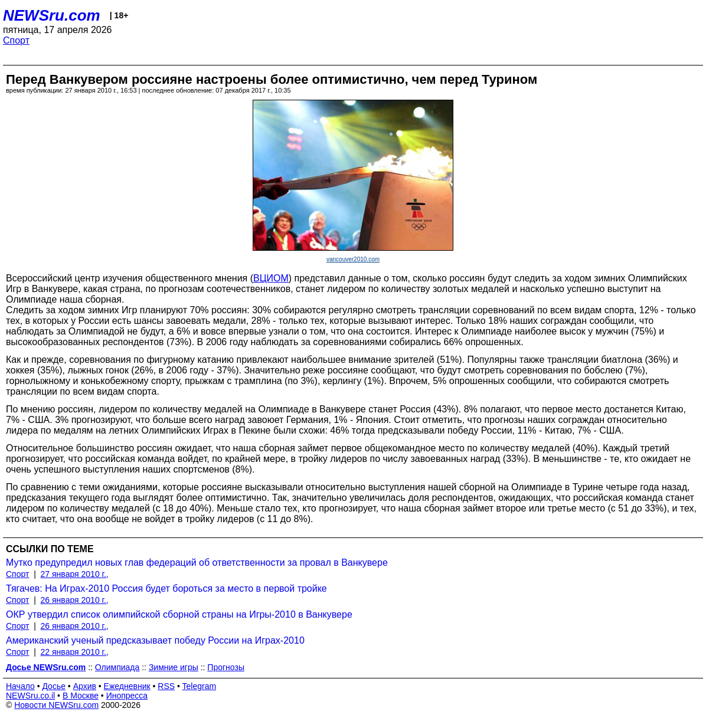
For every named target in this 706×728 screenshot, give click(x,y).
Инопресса (127, 696)
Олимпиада (117, 667)
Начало (20, 686)
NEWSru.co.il (30, 696)
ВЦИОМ (271, 278)
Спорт (16, 40)
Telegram (200, 686)
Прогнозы (226, 667)
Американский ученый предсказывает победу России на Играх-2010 (155, 640)
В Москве (81, 696)
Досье (54, 686)
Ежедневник (127, 686)
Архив (85, 686)
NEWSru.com (52, 15)
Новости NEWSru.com (56, 705)
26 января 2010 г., (75, 600)
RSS (166, 686)
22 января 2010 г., (75, 652)
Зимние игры (174, 667)
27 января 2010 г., (75, 574)
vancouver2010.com (353, 259)
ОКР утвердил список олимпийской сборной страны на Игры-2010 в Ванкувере (179, 614)
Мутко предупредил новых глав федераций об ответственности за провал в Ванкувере (197, 563)
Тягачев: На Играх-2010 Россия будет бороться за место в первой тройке (166, 588)
